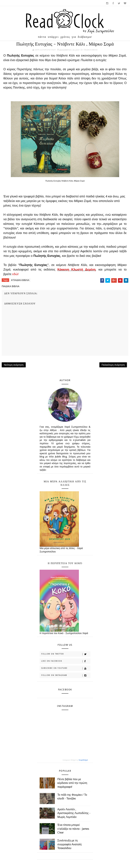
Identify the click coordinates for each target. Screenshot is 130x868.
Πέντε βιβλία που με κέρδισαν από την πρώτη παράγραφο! (72, 783)
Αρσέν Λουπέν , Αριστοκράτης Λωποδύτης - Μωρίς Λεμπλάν (74, 813)
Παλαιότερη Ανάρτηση (113, 365)
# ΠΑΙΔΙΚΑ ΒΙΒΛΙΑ (20, 280)
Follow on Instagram (66, 676)
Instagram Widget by (75, 760)
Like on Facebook (66, 661)
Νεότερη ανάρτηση (14, 365)
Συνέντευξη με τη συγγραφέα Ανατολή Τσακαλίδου (69, 844)
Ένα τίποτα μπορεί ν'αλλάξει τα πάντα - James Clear (73, 829)
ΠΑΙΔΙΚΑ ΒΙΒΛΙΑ (91, 50)
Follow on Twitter (66, 654)
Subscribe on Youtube (66, 668)
